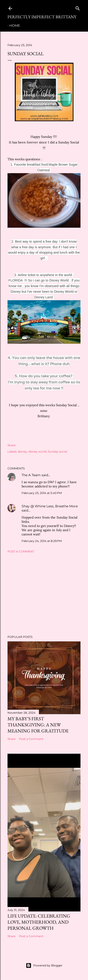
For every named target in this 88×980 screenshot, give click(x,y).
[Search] (78, 7)
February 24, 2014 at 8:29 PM (42, 541)
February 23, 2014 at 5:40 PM (42, 493)
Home (15, 26)
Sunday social (57, 452)
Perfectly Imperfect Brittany (42, 17)
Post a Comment (21, 551)
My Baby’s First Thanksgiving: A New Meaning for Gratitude (38, 725)
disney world (37, 452)
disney (22, 452)
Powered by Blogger (44, 965)
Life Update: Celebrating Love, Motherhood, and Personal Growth (39, 922)
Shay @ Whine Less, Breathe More (50, 506)
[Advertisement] (44, 594)
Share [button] (11, 445)
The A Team (31, 475)
